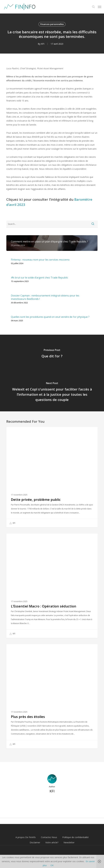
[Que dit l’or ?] (52, 354)
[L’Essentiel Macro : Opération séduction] (52, 586)
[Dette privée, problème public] (52, 477)
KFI (43, 44)
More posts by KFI (52, 801)
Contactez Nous (49, 837)
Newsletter (69, 842)
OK (52, 865)
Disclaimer (35, 842)
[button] (100, 7)
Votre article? (52, 842)
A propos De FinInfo (26, 837)
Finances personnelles (52, 24)
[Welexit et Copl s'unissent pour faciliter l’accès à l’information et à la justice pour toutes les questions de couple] (52, 392)
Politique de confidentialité (75, 837)
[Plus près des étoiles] (52, 696)
